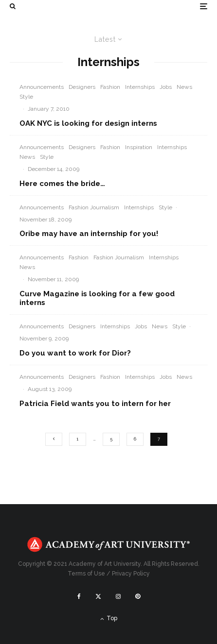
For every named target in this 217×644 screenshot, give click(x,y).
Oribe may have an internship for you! (89, 234)
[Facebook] (79, 596)
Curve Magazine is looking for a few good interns (97, 298)
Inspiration (139, 147)
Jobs (166, 87)
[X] (98, 596)
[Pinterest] (138, 596)
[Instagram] (118, 596)
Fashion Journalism (94, 207)
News (184, 87)
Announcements (42, 87)
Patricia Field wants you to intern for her (95, 404)
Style (26, 97)
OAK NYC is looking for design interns (88, 123)
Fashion (110, 87)
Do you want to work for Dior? (75, 353)
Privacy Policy (131, 574)
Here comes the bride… (62, 184)
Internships (140, 87)
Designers (82, 87)
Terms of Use (86, 574)
